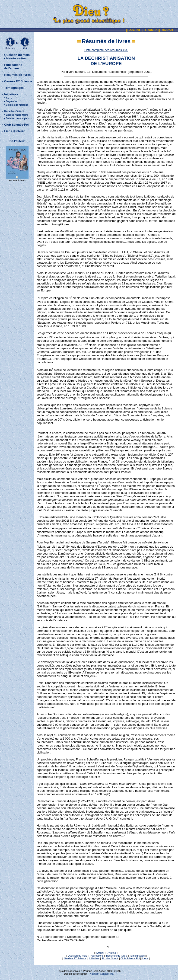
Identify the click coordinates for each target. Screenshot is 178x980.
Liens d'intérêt (14, 131)
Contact (167, 30)
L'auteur (151, 30)
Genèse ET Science (18, 81)
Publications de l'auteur (12, 67)
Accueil (134, 30)
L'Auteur (111, 953)
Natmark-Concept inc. (102, 974)
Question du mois (17, 55)
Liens (145, 958)
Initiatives (11, 94)
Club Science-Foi (16, 125)
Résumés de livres (17, 75)
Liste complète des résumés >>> (106, 50)
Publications (97, 956)
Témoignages (14, 88)
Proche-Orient (14, 111)
